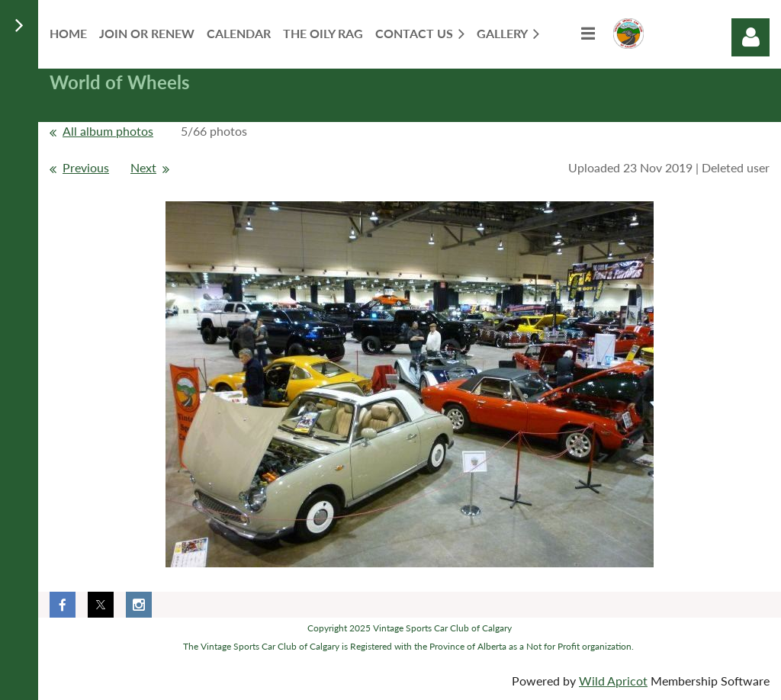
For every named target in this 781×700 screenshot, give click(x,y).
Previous (86, 167)
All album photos (108, 131)
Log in (750, 37)
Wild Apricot (613, 681)
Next (143, 167)
